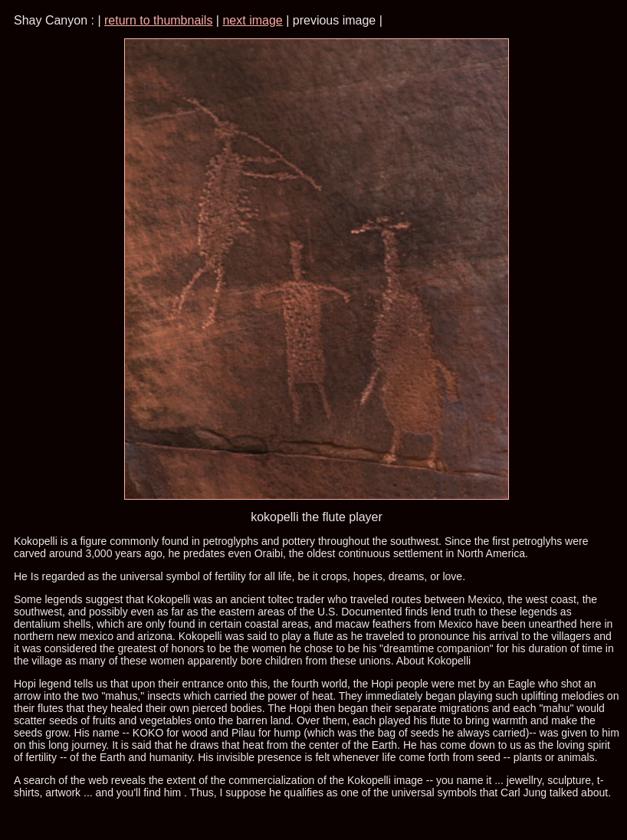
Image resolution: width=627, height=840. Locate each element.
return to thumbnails (158, 20)
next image (252, 20)
